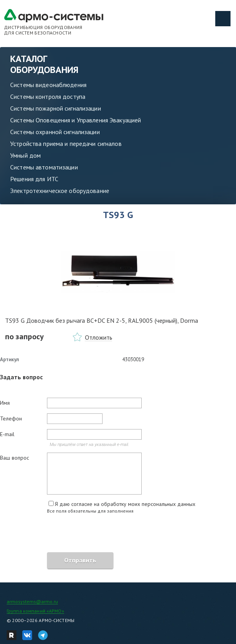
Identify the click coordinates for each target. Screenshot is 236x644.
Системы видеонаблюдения (48, 85)
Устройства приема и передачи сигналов (66, 144)
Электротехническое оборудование (60, 191)
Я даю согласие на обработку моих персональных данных (125, 504)
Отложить (99, 337)
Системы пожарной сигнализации (56, 108)
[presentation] (59, 534)
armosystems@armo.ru (32, 601)
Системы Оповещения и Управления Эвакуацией (76, 120)
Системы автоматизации (44, 167)
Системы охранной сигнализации (55, 132)
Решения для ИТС (34, 179)
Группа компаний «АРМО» (35, 611)
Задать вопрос (21, 377)
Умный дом (25, 155)
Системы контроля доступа (48, 96)
